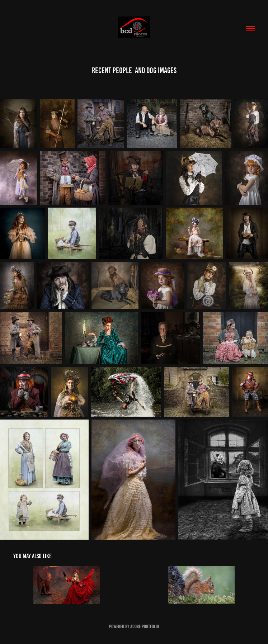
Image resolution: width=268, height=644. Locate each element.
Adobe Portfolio (145, 627)
